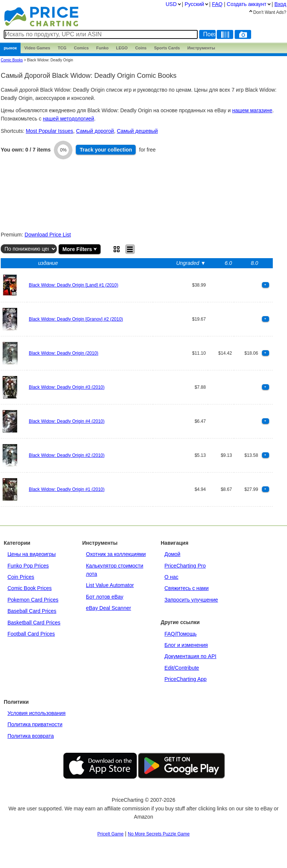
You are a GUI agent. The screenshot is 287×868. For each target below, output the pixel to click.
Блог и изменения (186, 645)
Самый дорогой (95, 131)
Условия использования (36, 713)
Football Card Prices (31, 634)
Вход (280, 4)
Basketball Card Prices (34, 623)
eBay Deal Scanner (109, 608)
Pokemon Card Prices (33, 600)
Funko (102, 48)
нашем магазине (252, 110)
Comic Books (12, 60)
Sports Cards (167, 48)
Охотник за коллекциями (116, 554)
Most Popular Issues (50, 131)
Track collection (106, 150)
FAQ (217, 4)
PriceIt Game (111, 834)
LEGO (122, 48)
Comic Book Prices (30, 588)
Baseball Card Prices (32, 611)
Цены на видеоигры (32, 554)
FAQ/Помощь (180, 634)
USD (171, 4)
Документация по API (190, 656)
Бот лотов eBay (105, 597)
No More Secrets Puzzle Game (159, 834)
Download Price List (48, 235)
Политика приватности (35, 724)
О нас (171, 577)
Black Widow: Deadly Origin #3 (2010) (67, 387)
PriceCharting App (186, 679)
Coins (141, 48)
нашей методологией (69, 119)
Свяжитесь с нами (186, 588)
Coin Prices (21, 577)
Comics (81, 48)
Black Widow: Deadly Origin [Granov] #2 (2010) (76, 319)
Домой (172, 554)
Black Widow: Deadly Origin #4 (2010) (67, 421)
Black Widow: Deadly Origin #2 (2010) (67, 455)
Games (37, 48)
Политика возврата (31, 736)
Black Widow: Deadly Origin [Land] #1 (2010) (73, 285)
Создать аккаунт (247, 4)
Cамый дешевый (138, 131)
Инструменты (201, 48)
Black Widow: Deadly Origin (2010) (64, 353)
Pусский (194, 4)
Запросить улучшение (191, 600)
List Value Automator (110, 585)
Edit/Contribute (182, 668)
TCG (62, 48)
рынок (10, 48)
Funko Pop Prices (28, 566)
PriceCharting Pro (185, 566)
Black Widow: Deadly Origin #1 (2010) (67, 489)
